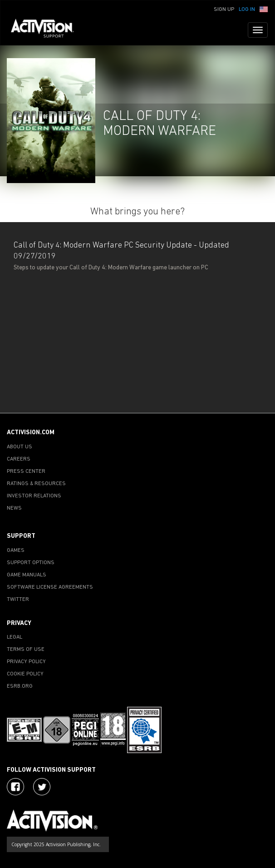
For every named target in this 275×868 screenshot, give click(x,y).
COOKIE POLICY (25, 674)
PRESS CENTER (26, 471)
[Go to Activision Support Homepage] (47, 30)
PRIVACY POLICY (26, 662)
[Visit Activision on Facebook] (15, 787)
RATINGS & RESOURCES (36, 484)
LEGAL (15, 637)
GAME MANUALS (27, 575)
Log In (247, 10)
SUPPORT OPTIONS (31, 563)
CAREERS (19, 459)
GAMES (16, 551)
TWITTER (18, 600)
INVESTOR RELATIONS (34, 496)
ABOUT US (20, 447)
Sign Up (224, 10)
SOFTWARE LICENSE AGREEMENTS (50, 587)
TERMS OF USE (26, 650)
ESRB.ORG (20, 686)
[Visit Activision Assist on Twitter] (42, 787)
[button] (264, 9)
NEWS (14, 508)
